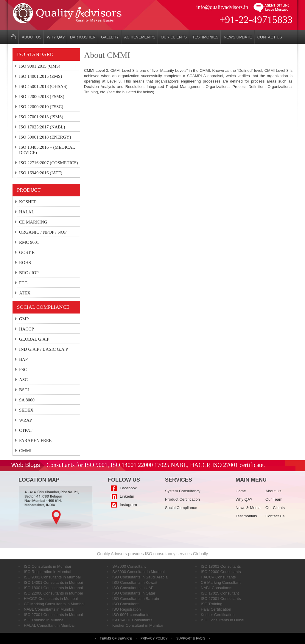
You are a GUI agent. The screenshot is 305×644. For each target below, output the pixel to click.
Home (241, 491)
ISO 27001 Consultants (221, 599)
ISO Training (211, 604)
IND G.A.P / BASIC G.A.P (43, 349)
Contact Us (270, 37)
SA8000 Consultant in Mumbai (139, 572)
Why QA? (56, 37)
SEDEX (26, 410)
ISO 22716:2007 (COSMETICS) (49, 163)
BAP (23, 359)
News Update (238, 37)
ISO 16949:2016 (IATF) (41, 173)
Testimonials (246, 516)
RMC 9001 (29, 242)
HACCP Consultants (218, 577)
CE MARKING (33, 222)
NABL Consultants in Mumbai (49, 609)
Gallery (110, 37)
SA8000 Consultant (129, 566)
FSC (23, 370)
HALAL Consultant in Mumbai (49, 625)
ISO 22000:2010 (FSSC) (41, 107)
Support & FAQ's (191, 638)
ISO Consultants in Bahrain (136, 599)
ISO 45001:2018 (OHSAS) (43, 86)
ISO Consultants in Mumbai (47, 566)
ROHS (25, 263)
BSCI (24, 390)
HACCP (27, 329)
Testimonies (205, 37)
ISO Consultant (125, 604)
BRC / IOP (29, 273)
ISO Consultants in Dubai (222, 620)
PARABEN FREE (35, 440)
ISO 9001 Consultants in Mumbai (52, 577)
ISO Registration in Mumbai (48, 572)
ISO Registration (126, 609)
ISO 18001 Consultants (221, 566)
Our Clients (174, 37)
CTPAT (26, 430)
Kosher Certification (218, 615)
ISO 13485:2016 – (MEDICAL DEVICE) (47, 150)
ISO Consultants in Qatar (134, 593)
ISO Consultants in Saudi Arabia (140, 577)
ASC (23, 380)
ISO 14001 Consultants (132, 620)
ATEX (25, 293)
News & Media (248, 508)
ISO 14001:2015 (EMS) (41, 76)
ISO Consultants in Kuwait (135, 582)
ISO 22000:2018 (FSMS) (42, 97)
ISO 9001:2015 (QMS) (40, 66)
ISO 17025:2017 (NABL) (42, 127)
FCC (23, 283)
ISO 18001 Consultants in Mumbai (53, 588)
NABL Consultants (217, 588)
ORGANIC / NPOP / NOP (43, 232)
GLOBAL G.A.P (34, 339)
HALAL (27, 212)
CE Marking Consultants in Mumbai (54, 604)
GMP (24, 319)
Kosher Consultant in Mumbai (138, 625)
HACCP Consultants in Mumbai (51, 599)
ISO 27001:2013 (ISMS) (41, 117)
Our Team (274, 499)
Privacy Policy (154, 638)
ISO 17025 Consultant (220, 593)
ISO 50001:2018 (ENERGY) (45, 137)
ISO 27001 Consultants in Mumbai (53, 615)
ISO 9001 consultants (131, 615)
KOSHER (28, 202)
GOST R (27, 252)
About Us (32, 37)
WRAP (25, 420)
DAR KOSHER (83, 37)
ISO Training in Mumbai (44, 620)
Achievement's (140, 37)
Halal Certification (216, 609)
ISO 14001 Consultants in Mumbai (53, 582)
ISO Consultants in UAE (133, 588)
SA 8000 (27, 400)
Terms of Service (116, 638)
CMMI (25, 451)
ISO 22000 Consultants (221, 572)
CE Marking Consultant (221, 582)
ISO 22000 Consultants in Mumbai (53, 593)
